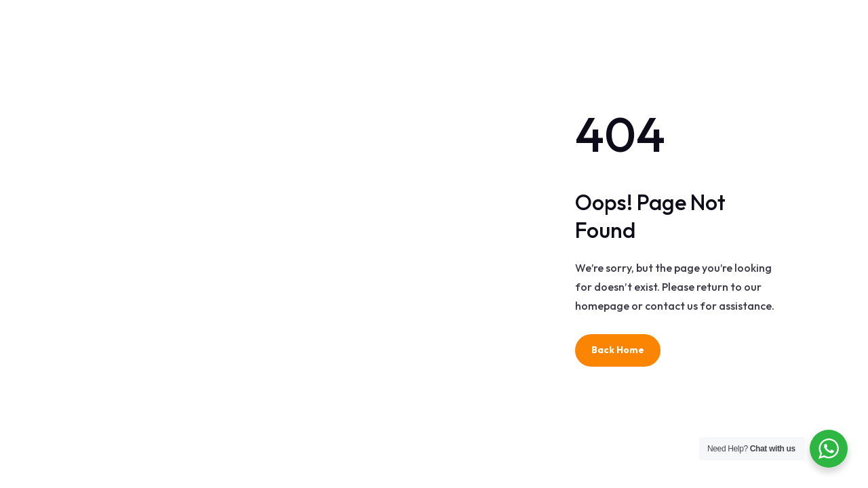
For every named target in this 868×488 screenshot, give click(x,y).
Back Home (618, 350)
